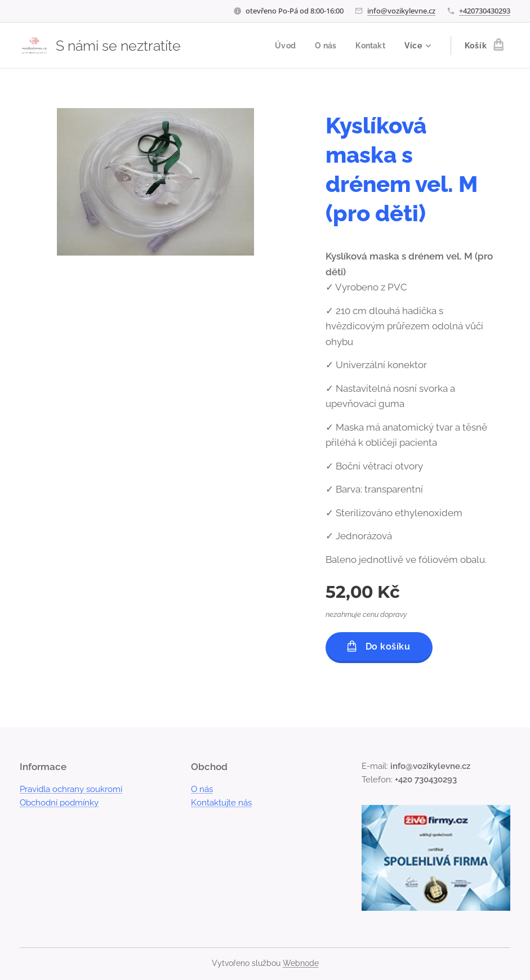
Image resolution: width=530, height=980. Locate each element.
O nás (202, 789)
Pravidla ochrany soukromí (71, 789)
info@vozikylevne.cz (401, 11)
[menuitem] (282, 46)
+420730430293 (485, 11)
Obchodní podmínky (59, 803)
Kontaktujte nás (221, 803)
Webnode (301, 963)
